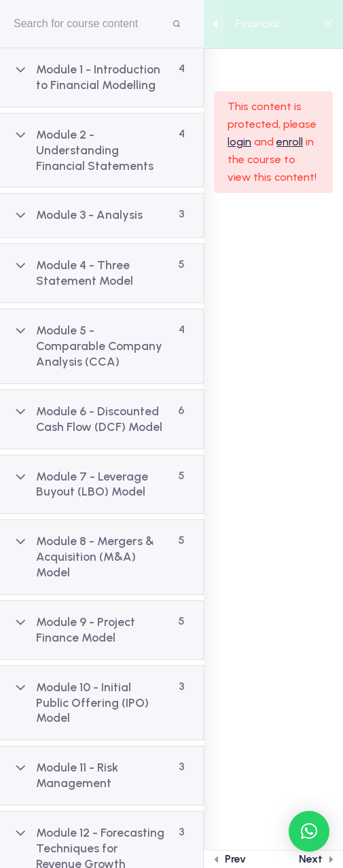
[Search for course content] (177, 24)
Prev (235, 859)
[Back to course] (328, 24)
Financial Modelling (259, 25)
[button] (309, 831)
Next (311, 859)
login (239, 142)
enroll (290, 142)
